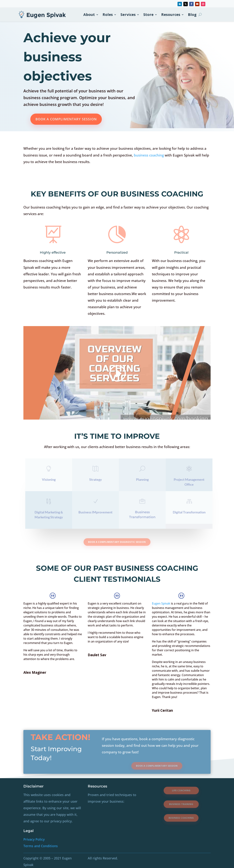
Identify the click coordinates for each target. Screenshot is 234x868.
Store (148, 15)
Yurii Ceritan (162, 710)
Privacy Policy (34, 839)
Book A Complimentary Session (66, 119)
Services (128, 15)
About (89, 15)
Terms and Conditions (41, 846)
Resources (171, 15)
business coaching (149, 155)
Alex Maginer (35, 672)
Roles (108, 15)
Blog (192, 15)
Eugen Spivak (161, 603)
